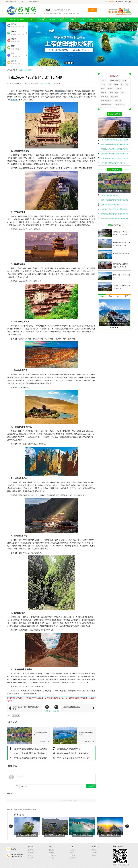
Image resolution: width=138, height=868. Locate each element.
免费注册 (112, 2)
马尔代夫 (14, 34)
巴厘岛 (19, 34)
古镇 (60, 13)
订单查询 (119, 2)
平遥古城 (118, 101)
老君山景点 (114, 93)
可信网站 (31, 853)
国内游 (42, 19)
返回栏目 (56, 708)
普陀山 (110, 89)
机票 (100, 20)
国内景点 (52, 850)
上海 (12, 56)
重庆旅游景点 (115, 81)
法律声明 (31, 855)
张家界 (119, 89)
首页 (32, 20)
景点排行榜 (53, 855)
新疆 (16, 27)
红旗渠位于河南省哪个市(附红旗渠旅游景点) (26, 708)
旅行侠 (47, 83)
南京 (123, 93)
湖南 (12, 27)
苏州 (19, 64)
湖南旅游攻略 (120, 105)
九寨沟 (56, 13)
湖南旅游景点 (106, 105)
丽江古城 (124, 85)
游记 (127, 20)
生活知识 (52, 858)
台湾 (19, 42)
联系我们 (94, 850)
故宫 (78, 13)
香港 (12, 42)
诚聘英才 (94, 855)
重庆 (125, 81)
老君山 (104, 93)
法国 (23, 34)
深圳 (16, 64)
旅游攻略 (28, 70)
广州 (12, 64)
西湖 (74, 13)
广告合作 (94, 853)
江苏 (19, 56)
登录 (106, 2)
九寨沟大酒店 (15, 49)
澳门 (16, 42)
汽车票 (118, 20)
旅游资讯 (73, 858)
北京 (23, 27)
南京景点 (105, 97)
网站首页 (47, 708)
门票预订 (73, 19)
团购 (92, 19)
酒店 (82, 20)
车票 (109, 19)
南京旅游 (115, 97)
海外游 (52, 20)
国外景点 (52, 853)
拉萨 (67, 13)
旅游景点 (16, 715)
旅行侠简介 (31, 850)
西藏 (16, 56)
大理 (63, 13)
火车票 (14, 61)
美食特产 (73, 855)
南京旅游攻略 (106, 101)
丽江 (103, 89)
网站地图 (31, 858)
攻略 (51, 13)
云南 (19, 27)
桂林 (71, 13)
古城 (103, 85)
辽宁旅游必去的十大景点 (72, 707)
